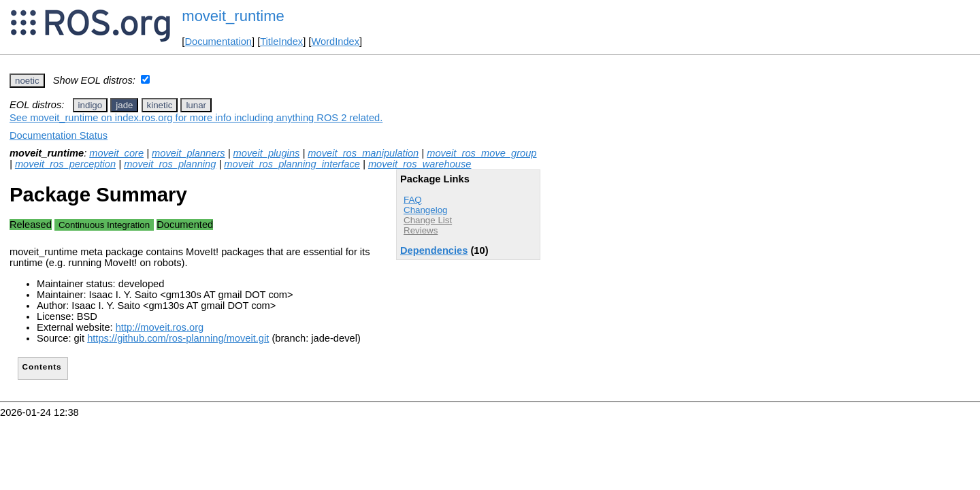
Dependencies (434, 250)
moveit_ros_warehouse (420, 164)
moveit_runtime (233, 16)
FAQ (413, 200)
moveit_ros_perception (65, 164)
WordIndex (335, 42)
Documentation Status (59, 135)
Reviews (421, 230)
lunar (196, 105)
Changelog (425, 210)
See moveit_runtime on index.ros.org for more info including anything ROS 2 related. (196, 118)
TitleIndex (281, 42)
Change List (428, 220)
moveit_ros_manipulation (363, 153)
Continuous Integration (104, 225)
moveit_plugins (267, 153)
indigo (91, 105)
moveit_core (116, 153)
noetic (27, 81)
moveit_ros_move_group (481, 153)
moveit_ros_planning (170, 164)
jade (124, 105)
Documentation (218, 42)
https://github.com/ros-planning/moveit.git (178, 338)
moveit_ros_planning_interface (292, 164)
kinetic (160, 105)
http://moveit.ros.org (160, 327)
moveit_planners (189, 153)
